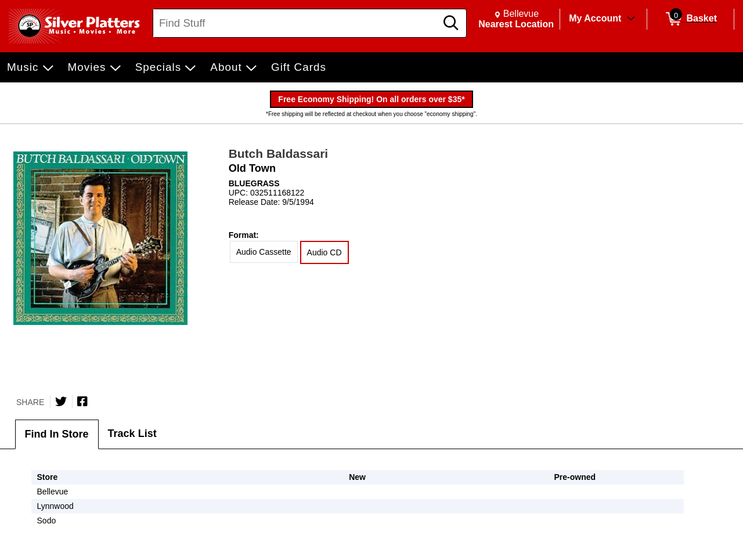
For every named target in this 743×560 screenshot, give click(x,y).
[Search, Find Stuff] (296, 23)
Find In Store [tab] (57, 434)
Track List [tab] (132, 433)
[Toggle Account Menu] (631, 19)
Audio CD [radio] (324, 252)
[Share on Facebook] (82, 402)
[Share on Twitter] (61, 402)
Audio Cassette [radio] (264, 252)
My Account (595, 18)
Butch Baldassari (279, 153)
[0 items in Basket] (690, 19)
